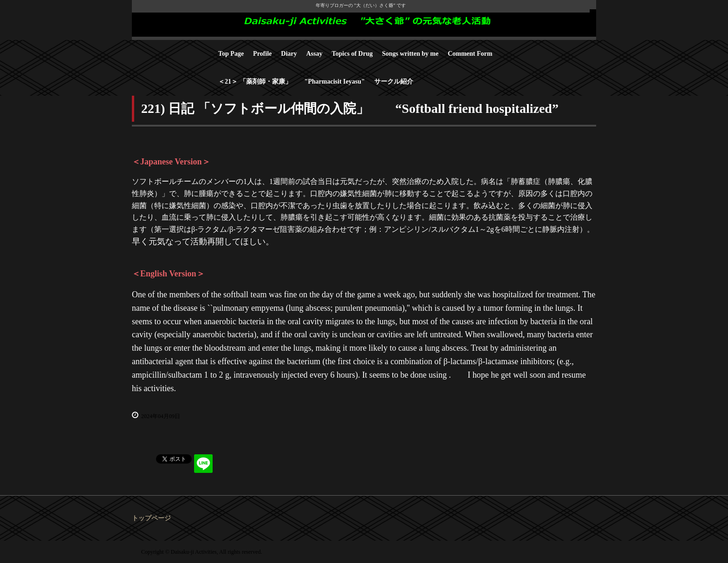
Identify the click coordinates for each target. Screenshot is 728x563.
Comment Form (470, 54)
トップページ (151, 518)
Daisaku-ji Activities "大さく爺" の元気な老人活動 (364, 25)
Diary (289, 54)
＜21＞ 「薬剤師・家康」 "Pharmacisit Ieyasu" (292, 82)
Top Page (231, 54)
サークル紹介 (394, 82)
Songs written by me (410, 54)
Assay (315, 54)
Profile (262, 54)
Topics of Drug (352, 54)
